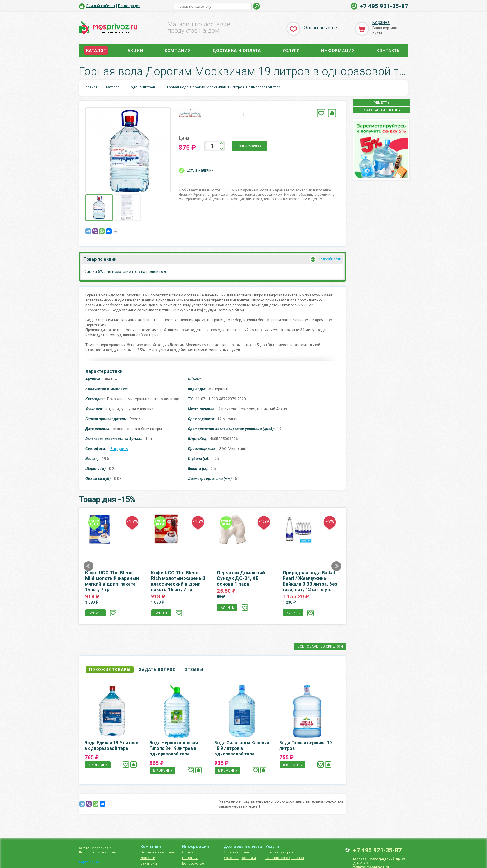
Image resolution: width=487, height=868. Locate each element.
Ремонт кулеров (279, 852)
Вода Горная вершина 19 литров (305, 746)
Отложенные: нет (321, 28)
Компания (178, 51)
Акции (135, 51)
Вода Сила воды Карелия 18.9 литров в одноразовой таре (242, 748)
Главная (91, 87)
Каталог (96, 51)
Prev (89, 566)
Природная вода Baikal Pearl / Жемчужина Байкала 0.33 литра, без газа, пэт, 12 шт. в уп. (310, 581)
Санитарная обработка (285, 858)
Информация (338, 51)
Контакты (389, 51)
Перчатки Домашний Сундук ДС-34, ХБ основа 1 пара (241, 578)
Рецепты (190, 858)
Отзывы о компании (158, 852)
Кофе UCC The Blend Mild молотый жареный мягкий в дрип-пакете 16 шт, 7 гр (112, 581)
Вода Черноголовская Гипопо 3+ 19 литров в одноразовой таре (174, 748)
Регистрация (129, 6)
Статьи (188, 852)
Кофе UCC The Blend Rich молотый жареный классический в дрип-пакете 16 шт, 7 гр (178, 581)
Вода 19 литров (142, 87)
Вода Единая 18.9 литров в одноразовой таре (111, 746)
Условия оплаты (238, 852)
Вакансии (149, 863)
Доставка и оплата (237, 51)
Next (336, 566)
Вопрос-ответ (194, 863)
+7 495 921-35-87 (384, 6)
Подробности (330, 259)
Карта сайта (89, 862)
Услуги (291, 51)
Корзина (381, 22)
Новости (148, 858)
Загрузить (119, 449)
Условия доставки (240, 858)
